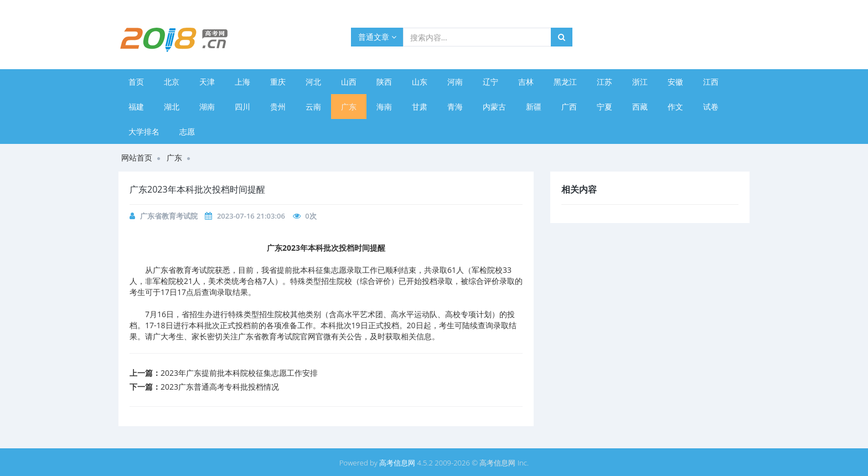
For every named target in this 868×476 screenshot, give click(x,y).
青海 (455, 107)
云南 (313, 107)
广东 (349, 107)
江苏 (604, 82)
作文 (675, 107)
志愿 (187, 131)
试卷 (711, 107)
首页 (136, 82)
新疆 (534, 107)
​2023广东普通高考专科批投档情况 (220, 387)
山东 (420, 82)
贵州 (278, 107)
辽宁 (490, 82)
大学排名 (144, 131)
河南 (455, 82)
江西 (711, 82)
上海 (242, 82)
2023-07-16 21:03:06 (251, 216)
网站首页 (137, 157)
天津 (207, 82)
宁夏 (604, 107)
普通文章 (377, 37)
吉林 (526, 82)
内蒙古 (494, 107)
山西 (349, 82)
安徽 (675, 82)
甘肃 (420, 107)
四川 (242, 107)
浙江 (640, 82)
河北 (313, 82)
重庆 (278, 82)
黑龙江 (565, 82)
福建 (136, 107)
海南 (384, 107)
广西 (569, 107)
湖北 (172, 107)
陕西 (384, 82)
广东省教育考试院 (169, 216)
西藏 (640, 107)
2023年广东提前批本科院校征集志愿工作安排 (239, 373)
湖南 (207, 107)
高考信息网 (397, 463)
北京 (172, 82)
